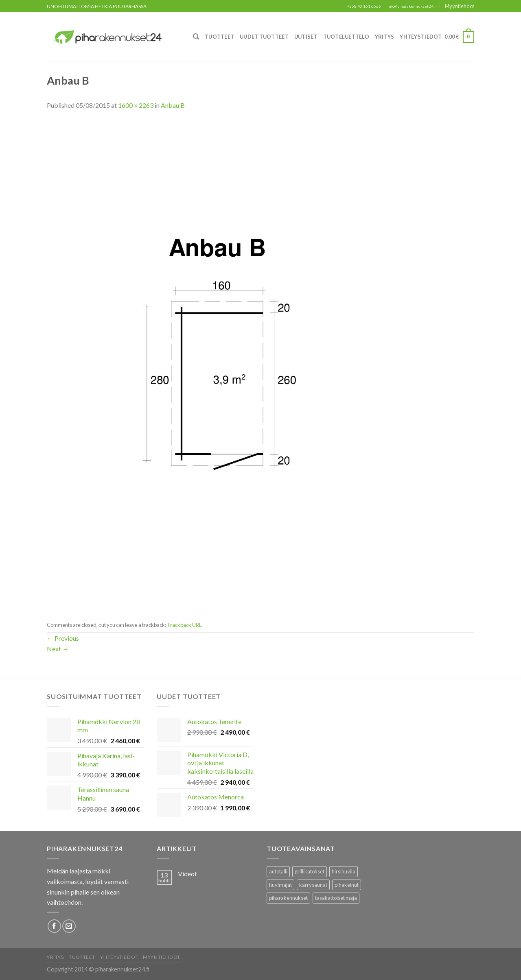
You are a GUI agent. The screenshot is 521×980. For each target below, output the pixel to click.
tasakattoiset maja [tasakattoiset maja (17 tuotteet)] (336, 898)
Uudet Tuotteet (264, 37)
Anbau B (173, 105)
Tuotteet (219, 37)
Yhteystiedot (421, 37)
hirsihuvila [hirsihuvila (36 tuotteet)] (344, 871)
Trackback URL (184, 625)
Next (58, 649)
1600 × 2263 (136, 105)
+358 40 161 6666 (364, 6)
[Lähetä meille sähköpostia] (69, 926)
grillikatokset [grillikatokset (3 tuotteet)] (310, 871)
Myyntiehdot (460, 6)
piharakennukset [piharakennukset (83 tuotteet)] (288, 898)
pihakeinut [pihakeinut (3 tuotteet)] (347, 885)
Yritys (385, 37)
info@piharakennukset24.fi (412, 6)
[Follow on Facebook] (54, 926)
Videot (187, 874)
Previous (63, 638)
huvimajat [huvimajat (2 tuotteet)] (280, 885)
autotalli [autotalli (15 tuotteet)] (278, 871)
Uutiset (306, 37)
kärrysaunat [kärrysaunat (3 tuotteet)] (313, 885)
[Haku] (196, 37)
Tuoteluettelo (346, 37)
